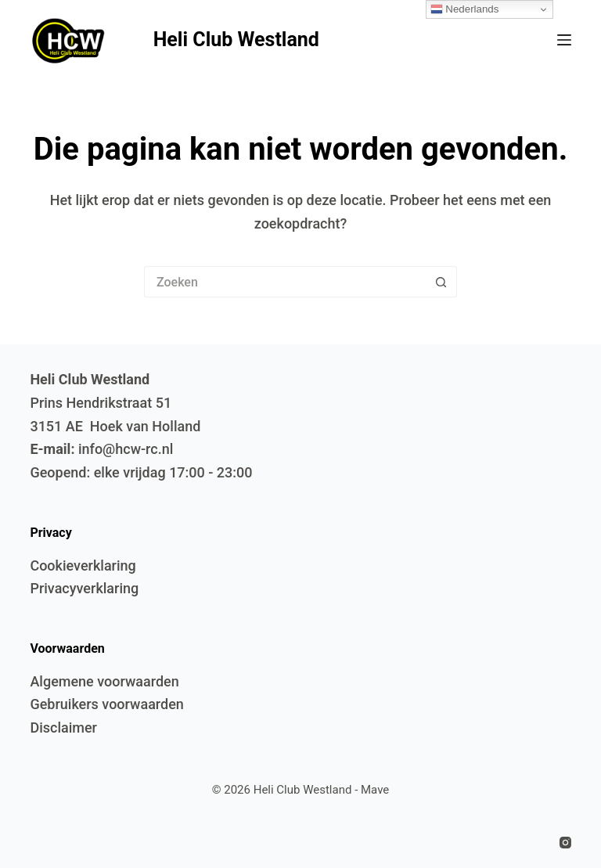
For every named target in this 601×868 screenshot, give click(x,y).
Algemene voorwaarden (104, 681)
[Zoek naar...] (285, 282)
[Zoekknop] (441, 282)
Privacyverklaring (84, 588)
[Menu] (564, 40)
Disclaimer (63, 728)
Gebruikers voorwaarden (106, 704)
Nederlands (465, 9)
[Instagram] (565, 843)
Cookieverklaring (83, 565)
